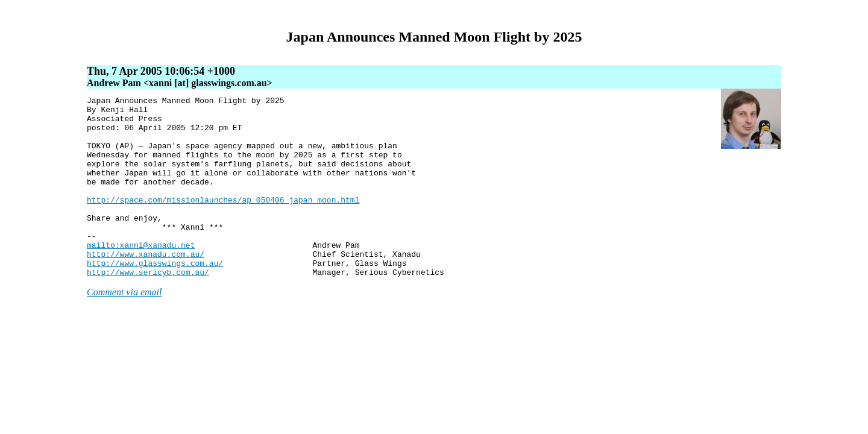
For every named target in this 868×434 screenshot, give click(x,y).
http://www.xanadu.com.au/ (146, 286)
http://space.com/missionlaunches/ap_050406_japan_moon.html (223, 221)
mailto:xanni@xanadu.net (141, 275)
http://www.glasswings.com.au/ (155, 297)
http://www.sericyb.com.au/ (148, 308)
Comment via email (124, 328)
